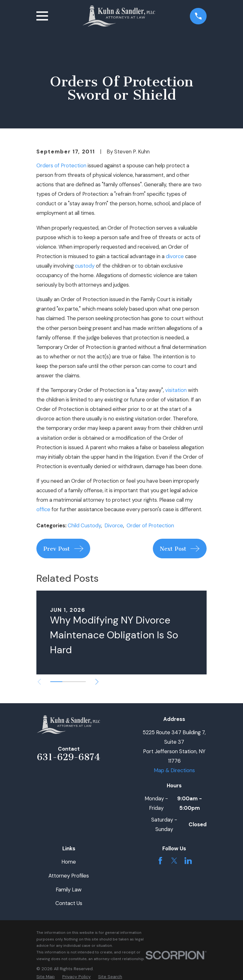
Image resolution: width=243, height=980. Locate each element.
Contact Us (69, 903)
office (43, 509)
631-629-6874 (69, 757)
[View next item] (97, 682)
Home (69, 862)
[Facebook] (160, 861)
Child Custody (84, 525)
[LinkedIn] (188, 861)
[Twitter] (174, 861)
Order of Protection (150, 525)
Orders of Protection (61, 165)
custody (85, 266)
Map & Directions (174, 770)
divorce (175, 256)
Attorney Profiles (69, 876)
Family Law (69, 890)
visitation (176, 390)
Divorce (114, 525)
